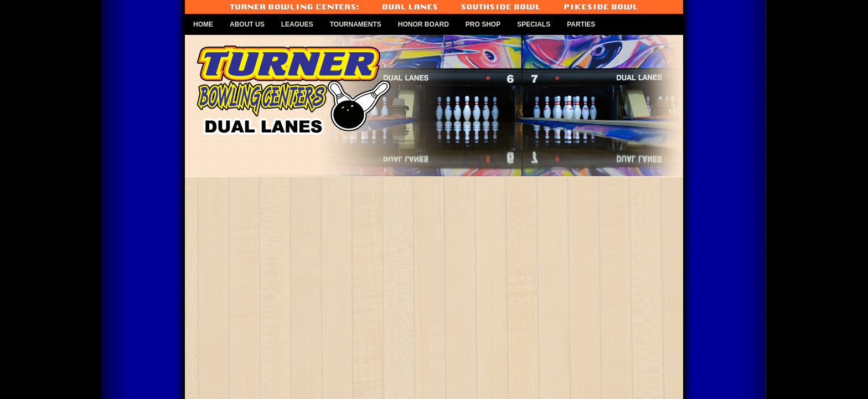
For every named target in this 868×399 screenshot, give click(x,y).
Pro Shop (483, 24)
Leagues (297, 24)
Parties (581, 24)
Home (203, 24)
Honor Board (423, 24)
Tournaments (356, 24)
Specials (534, 24)
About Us (247, 24)
